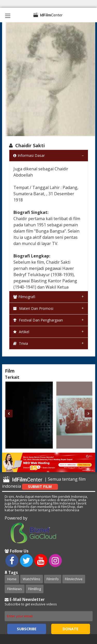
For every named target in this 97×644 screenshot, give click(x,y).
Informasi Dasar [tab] (29, 155)
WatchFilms (32, 579)
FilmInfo (53, 579)
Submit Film (40, 486)
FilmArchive (74, 579)
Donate (70, 629)
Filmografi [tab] (24, 297)
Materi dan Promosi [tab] (33, 308)
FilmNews (15, 589)
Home (12, 579)
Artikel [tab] (21, 332)
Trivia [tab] (21, 343)
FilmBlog (35, 589)
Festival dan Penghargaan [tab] (38, 320)
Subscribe (27, 629)
